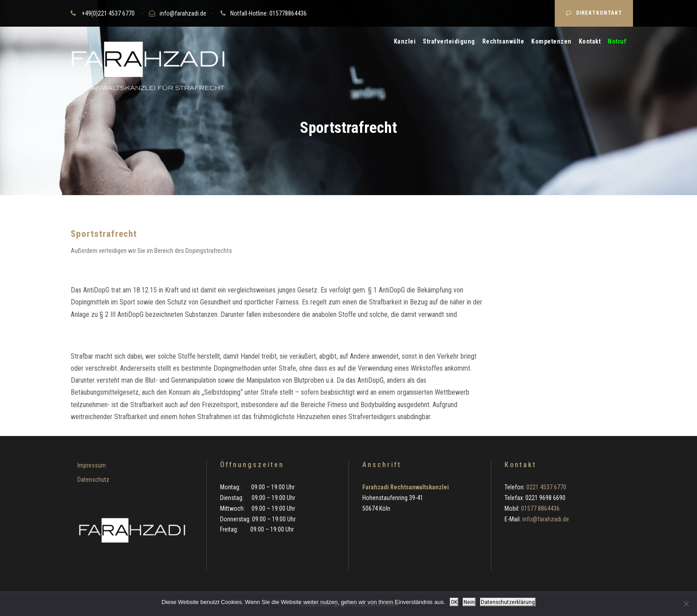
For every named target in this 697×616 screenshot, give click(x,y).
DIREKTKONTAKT (594, 13)
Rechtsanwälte (503, 41)
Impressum (92, 465)
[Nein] (686, 604)
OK (454, 602)
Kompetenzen (551, 41)
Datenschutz (93, 480)
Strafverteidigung (449, 41)
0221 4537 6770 (546, 487)
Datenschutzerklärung (508, 602)
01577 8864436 (540, 508)
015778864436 (288, 13)
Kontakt (590, 41)
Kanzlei (405, 41)
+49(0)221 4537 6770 (108, 13)
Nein (469, 602)
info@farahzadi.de (183, 13)
